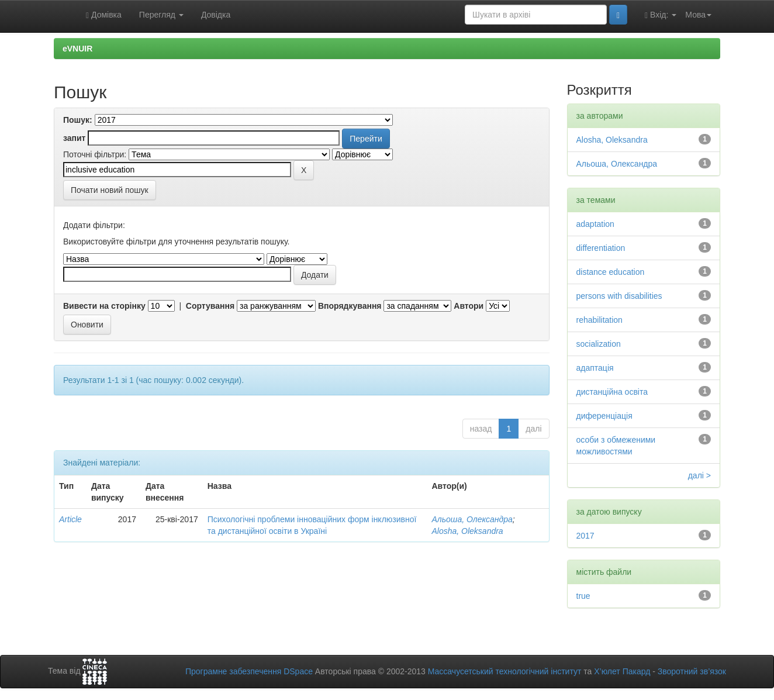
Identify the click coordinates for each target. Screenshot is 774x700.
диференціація (604, 416)
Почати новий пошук (110, 190)
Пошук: (78, 120)
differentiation (601, 248)
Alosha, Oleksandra (467, 531)
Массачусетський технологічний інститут (505, 671)
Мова (698, 15)
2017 (585, 536)
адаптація (595, 368)
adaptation (595, 224)
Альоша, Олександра (472, 519)
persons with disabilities (619, 296)
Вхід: (661, 15)
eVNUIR (77, 49)
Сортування (210, 306)
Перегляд (161, 15)
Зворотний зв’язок (692, 671)
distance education (611, 272)
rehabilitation (599, 320)
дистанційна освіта (612, 392)
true (583, 596)
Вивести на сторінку (104, 306)
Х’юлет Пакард (622, 671)
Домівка (104, 15)
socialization (599, 344)
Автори (469, 306)
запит (74, 138)
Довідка (216, 15)
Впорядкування (350, 306)
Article (70, 519)
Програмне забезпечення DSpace (249, 671)
